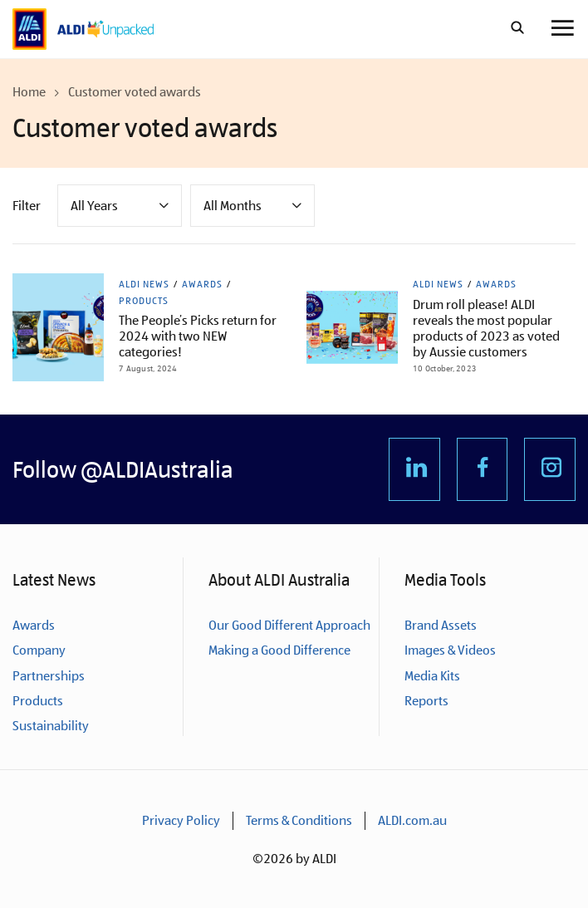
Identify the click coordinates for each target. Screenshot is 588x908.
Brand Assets (441, 625)
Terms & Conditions (299, 820)
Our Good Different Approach (289, 625)
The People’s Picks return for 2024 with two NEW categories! (198, 336)
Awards (202, 284)
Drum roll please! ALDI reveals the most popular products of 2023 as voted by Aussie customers (486, 328)
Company (39, 650)
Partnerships (49, 676)
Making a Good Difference (279, 650)
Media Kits (432, 676)
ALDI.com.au (412, 820)
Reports (426, 701)
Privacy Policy (181, 820)
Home (29, 92)
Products (144, 301)
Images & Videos (450, 650)
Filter (27, 206)
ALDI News (144, 284)
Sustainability (51, 726)
